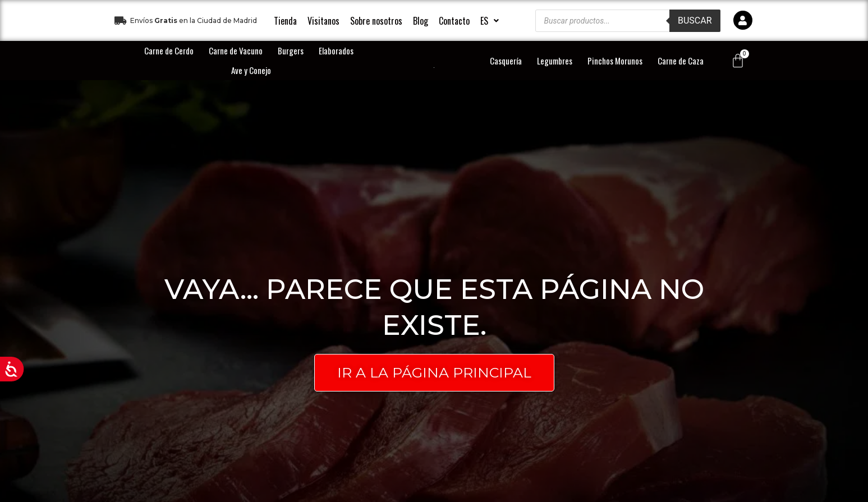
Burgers (291, 50)
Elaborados (336, 50)
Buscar (695, 20)
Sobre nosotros (376, 21)
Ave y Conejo (251, 70)
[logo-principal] (434, 67)
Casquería (506, 61)
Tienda (285, 21)
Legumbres (555, 61)
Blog (421, 21)
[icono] (743, 20)
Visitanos (323, 21)
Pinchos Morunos (615, 61)
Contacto (454, 21)
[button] (490, 21)
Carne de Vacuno (236, 50)
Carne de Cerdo (169, 50)
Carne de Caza (681, 61)
